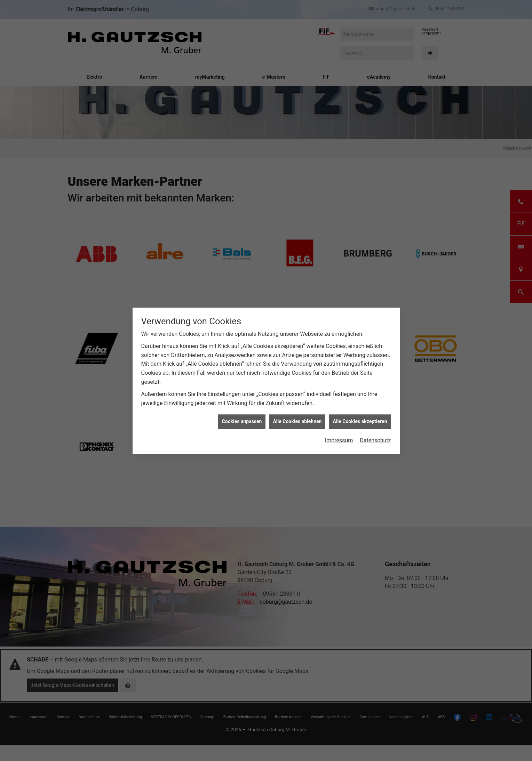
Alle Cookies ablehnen (297, 421)
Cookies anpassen (242, 421)
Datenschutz (375, 440)
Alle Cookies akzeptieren (360, 421)
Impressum (339, 440)
